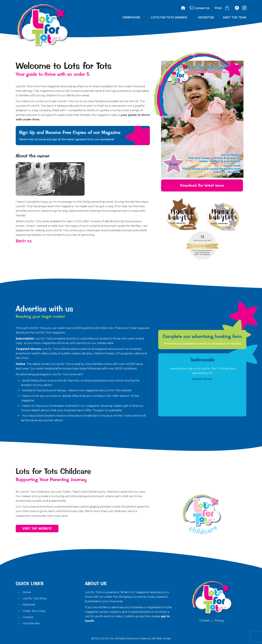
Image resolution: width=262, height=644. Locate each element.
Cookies (204, 621)
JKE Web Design (161, 638)
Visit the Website (37, 528)
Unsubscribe (31, 623)
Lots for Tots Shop (35, 598)
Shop (218, 8)
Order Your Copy (34, 611)
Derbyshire (131, 17)
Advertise (206, 17)
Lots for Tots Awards (169, 17)
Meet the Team (235, 17)
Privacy (219, 621)
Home (27, 592)
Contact (28, 617)
